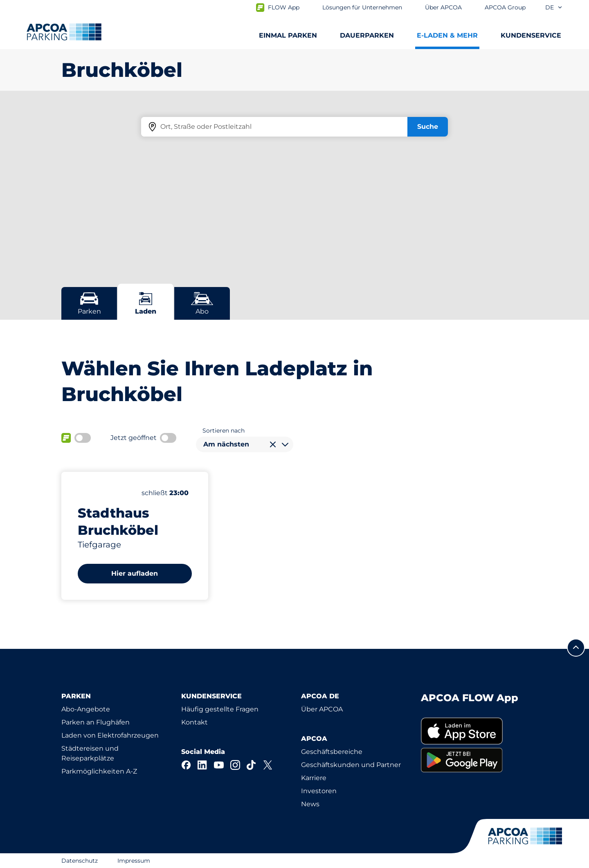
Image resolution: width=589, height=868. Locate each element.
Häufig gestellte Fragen (220, 709)
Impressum (134, 861)
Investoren (319, 791)
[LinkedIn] (202, 765)
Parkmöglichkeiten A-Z (99, 771)
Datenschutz (80, 861)
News (310, 804)
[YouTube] (219, 765)
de (554, 7)
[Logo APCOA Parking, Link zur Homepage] (64, 32)
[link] (474, 731)
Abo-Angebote (86, 709)
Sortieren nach (224, 431)
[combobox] (245, 444)
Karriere (314, 778)
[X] (268, 765)
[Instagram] (235, 765)
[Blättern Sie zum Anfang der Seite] (576, 648)
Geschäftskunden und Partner (351, 765)
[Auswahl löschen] (273, 444)
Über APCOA (322, 709)
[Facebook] (186, 765)
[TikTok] (252, 765)
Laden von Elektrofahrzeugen (110, 735)
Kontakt (194, 722)
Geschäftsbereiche (332, 752)
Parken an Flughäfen (96, 722)
